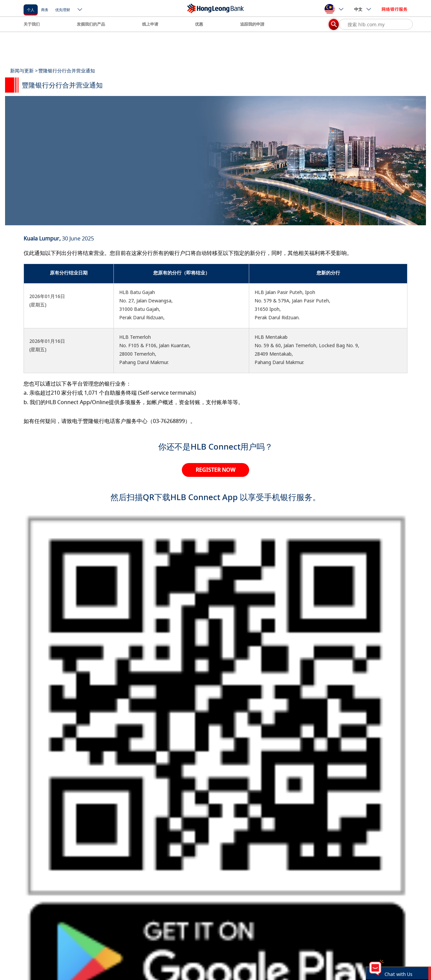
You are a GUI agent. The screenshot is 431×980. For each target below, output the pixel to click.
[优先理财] (63, 9)
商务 (45, 10)
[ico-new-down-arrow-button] (80, 10)
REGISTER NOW (215, 470)
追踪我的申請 (252, 24)
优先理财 (63, 10)
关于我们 (32, 24)
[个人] (31, 9)
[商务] (45, 9)
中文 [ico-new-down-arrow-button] (363, 9)
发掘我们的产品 (91, 24)
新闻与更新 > (24, 71)
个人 (31, 10)
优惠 (199, 24)
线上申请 (150, 24)
